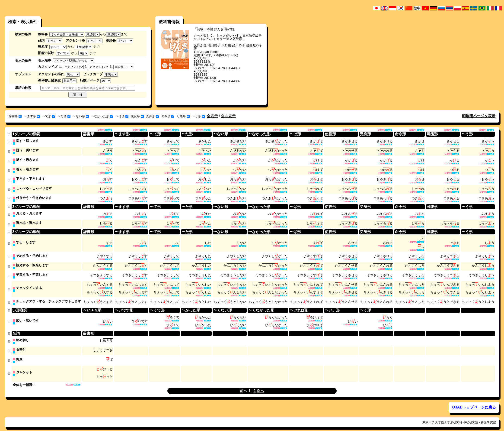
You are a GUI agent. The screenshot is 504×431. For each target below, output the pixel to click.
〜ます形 (32, 116)
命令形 (168, 116)
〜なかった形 (102, 116)
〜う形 (198, 116)
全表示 (212, 116)
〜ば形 (122, 116)
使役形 (137, 116)
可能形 (183, 116)
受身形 (153, 116)
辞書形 (15, 116)
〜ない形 (81, 116)
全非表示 (228, 116)
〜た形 (64, 116)
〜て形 (49, 116)
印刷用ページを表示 (479, 116)
